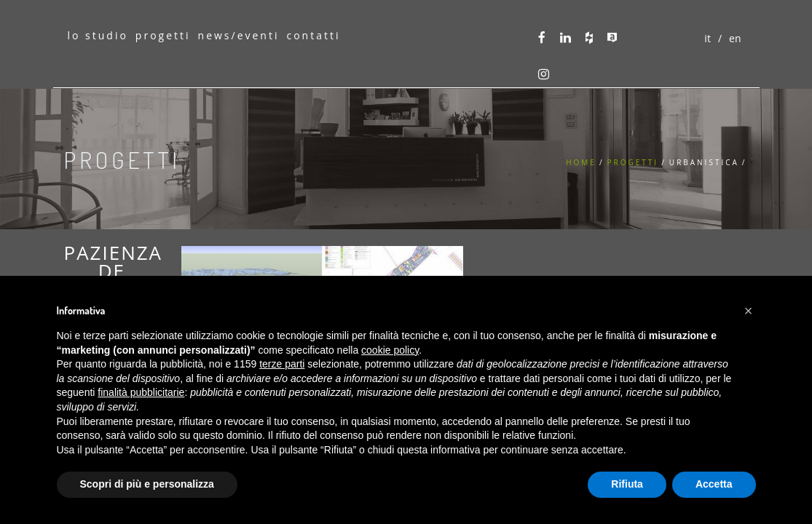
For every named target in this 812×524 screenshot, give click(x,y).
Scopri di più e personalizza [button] (147, 484)
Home (581, 162)
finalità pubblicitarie (141, 392)
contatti (313, 35)
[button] (749, 311)
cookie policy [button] (390, 350)
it (707, 38)
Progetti (633, 162)
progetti (163, 35)
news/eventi (239, 35)
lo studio (97, 35)
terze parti (282, 364)
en (735, 38)
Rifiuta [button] (627, 484)
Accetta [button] (714, 484)
